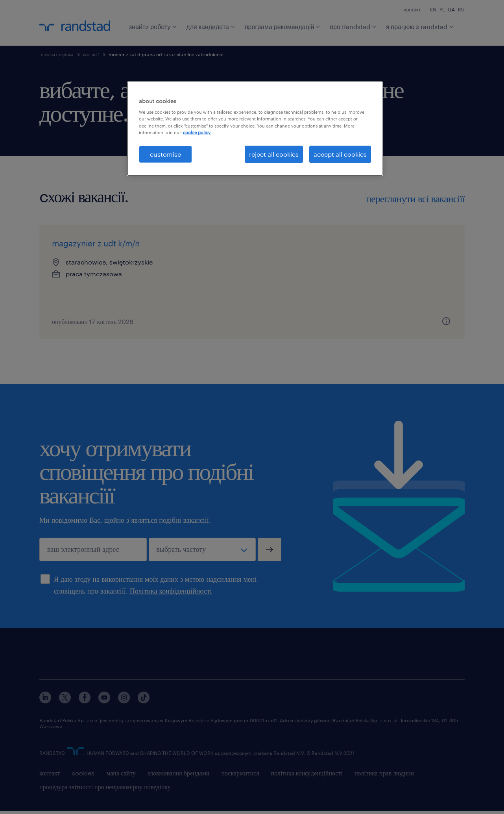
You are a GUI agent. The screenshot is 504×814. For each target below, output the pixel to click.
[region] (255, 129)
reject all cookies (274, 154)
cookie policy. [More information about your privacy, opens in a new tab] (197, 132)
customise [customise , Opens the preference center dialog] (165, 154)
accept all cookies (340, 154)
